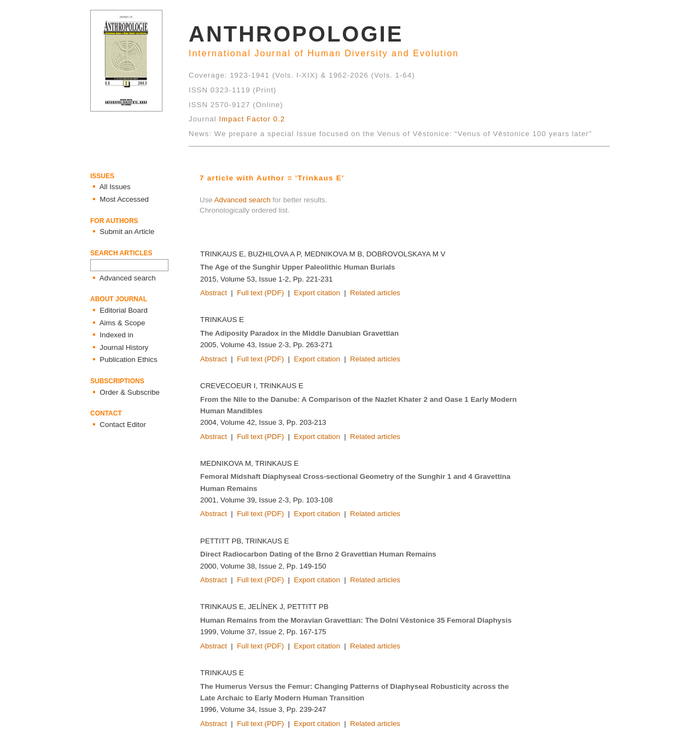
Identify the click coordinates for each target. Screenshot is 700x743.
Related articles (375, 293)
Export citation (317, 293)
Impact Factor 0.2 (252, 119)
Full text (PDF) (260, 293)
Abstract (214, 293)
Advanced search (243, 200)
